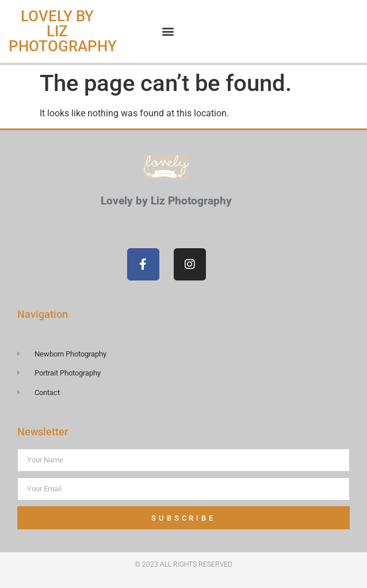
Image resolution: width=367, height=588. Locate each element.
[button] (168, 31)
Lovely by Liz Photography (63, 31)
